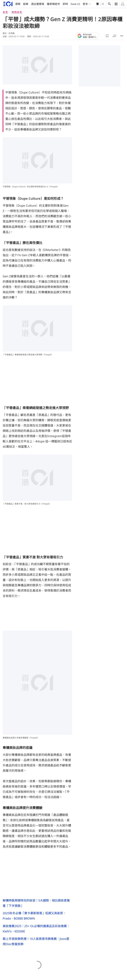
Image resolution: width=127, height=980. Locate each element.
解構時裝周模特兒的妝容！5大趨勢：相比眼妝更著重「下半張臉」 (36, 903)
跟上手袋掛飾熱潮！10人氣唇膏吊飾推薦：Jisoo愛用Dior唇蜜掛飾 (36, 942)
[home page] (8, 4)
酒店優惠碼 (38, 4)
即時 (65, 4)
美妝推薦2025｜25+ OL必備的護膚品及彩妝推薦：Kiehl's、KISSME (36, 929)
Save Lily (76, 4)
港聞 (18, 4)
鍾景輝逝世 (53, 4)
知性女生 (17, 12)
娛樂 (26, 4)
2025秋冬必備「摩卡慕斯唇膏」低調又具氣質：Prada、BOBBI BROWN (34, 916)
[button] (107, 35)
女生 (5, 12)
